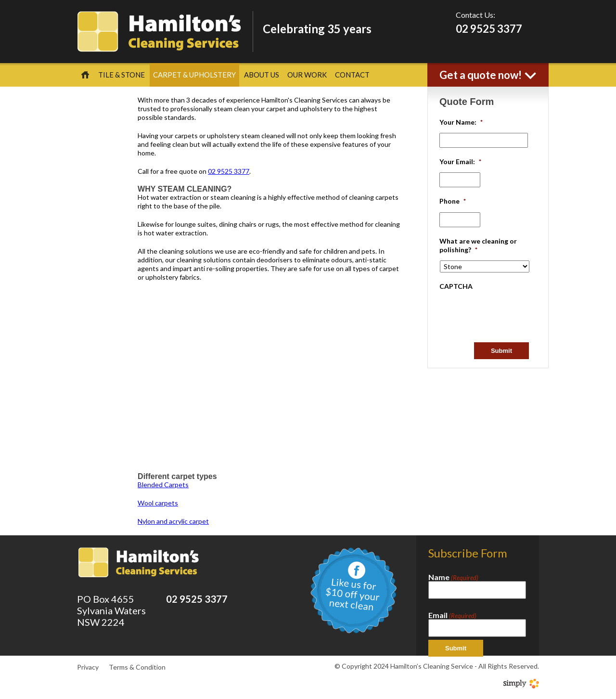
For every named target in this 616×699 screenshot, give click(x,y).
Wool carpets (158, 503)
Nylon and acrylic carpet (173, 521)
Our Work (307, 75)
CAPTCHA (456, 286)
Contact (352, 75)
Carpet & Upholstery (194, 75)
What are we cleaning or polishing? (478, 245)
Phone (453, 201)
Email (452, 615)
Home (85, 75)
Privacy (88, 667)
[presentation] (513, 316)
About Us (262, 75)
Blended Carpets (163, 485)
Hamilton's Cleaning (159, 32)
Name (453, 577)
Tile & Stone (122, 75)
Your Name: (461, 122)
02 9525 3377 (489, 29)
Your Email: (460, 162)
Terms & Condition (137, 667)
